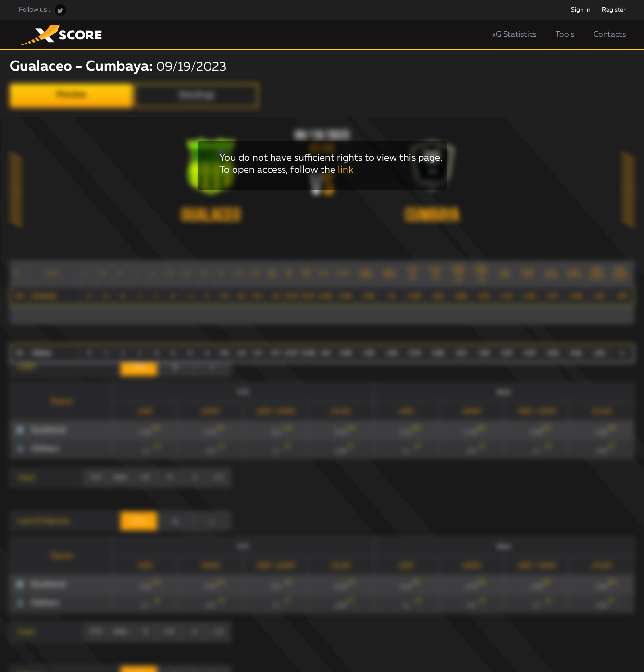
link (346, 170)
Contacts (610, 35)
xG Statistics (514, 35)
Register (614, 10)
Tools (565, 35)
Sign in (581, 10)
